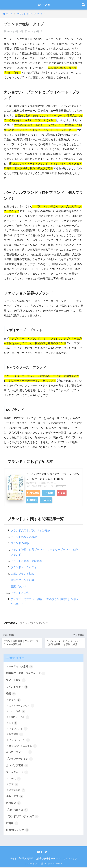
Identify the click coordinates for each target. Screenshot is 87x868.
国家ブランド (19, 586)
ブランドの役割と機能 (24, 537)
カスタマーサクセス (22, 706)
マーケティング (18, 773)
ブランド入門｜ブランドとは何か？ (31, 531)
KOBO (33, 500)
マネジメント (18, 729)
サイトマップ (70, 860)
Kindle (50, 493)
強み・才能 (15, 797)
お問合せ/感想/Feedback (48, 860)
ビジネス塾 (44, 5)
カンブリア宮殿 (18, 766)
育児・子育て (16, 680)
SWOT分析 (17, 712)
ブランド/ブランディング (34, 623)
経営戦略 (16, 735)
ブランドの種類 (20, 543)
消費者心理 (17, 791)
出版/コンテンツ (18, 831)
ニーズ (15, 779)
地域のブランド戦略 (22, 580)
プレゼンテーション (20, 759)
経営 (11, 694)
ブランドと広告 (20, 592)
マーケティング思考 (20, 666)
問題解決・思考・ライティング (27, 673)
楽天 (63, 493)
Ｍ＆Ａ (15, 700)
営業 (14, 785)
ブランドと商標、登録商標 (26, 561)
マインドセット (18, 687)
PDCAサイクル (19, 717)
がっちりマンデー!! (20, 752)
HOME (43, 853)
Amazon (34, 493)
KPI (13, 723)
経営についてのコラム (23, 746)
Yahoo (47, 500)
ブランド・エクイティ (24, 567)
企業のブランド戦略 (22, 573)
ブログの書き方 (18, 811)
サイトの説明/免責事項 (22, 860)
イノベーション (19, 740)
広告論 (12, 824)
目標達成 (14, 804)
